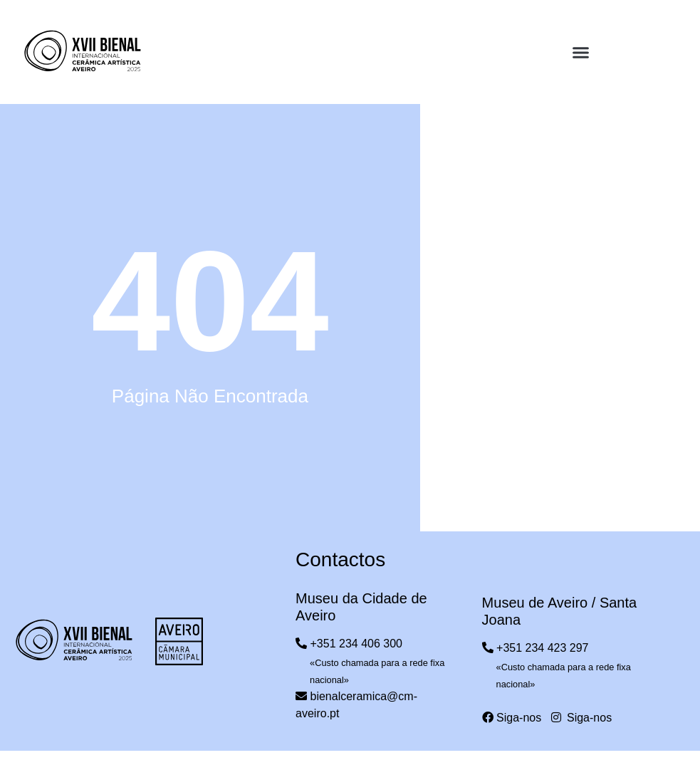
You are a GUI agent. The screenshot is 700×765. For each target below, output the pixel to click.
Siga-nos (512, 718)
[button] (581, 53)
